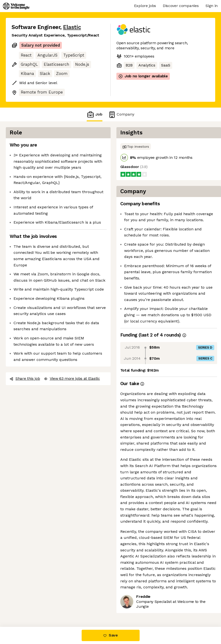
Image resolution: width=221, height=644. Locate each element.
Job (94, 114)
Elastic (72, 27)
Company (121, 114)
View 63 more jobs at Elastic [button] (72, 378)
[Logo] (16, 6)
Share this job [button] (25, 378)
